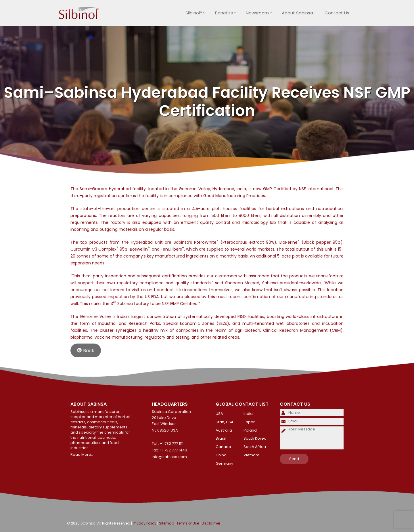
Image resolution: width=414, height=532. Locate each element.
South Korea (255, 438)
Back (86, 350)
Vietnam (251, 455)
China (221, 455)
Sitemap (166, 523)
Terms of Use (188, 523)
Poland (250, 430)
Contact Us (337, 13)
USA (219, 414)
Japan (250, 422)
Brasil (221, 438)
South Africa (255, 447)
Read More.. (82, 454)
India (248, 414)
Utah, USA (225, 422)
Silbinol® (197, 13)
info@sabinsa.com (169, 457)
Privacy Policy (145, 523)
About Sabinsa (297, 13)
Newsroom (261, 13)
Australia (224, 430)
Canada (223, 447)
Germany (224, 463)
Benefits (228, 13)
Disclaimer (211, 523)
